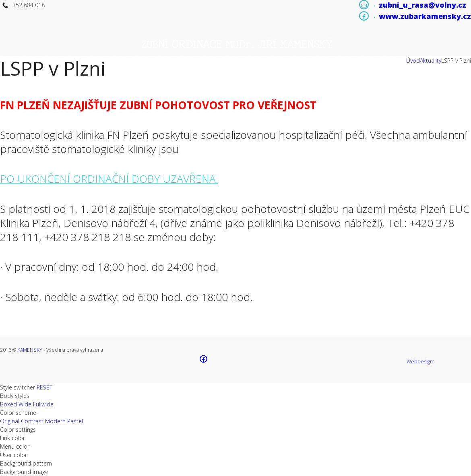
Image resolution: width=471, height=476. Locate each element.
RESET (44, 387)
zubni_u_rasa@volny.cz (422, 5)
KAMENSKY (30, 350)
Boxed (8, 404)
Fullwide (43, 404)
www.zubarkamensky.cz (425, 16)
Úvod (413, 61)
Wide (25, 404)
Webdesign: (420, 362)
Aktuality (431, 61)
